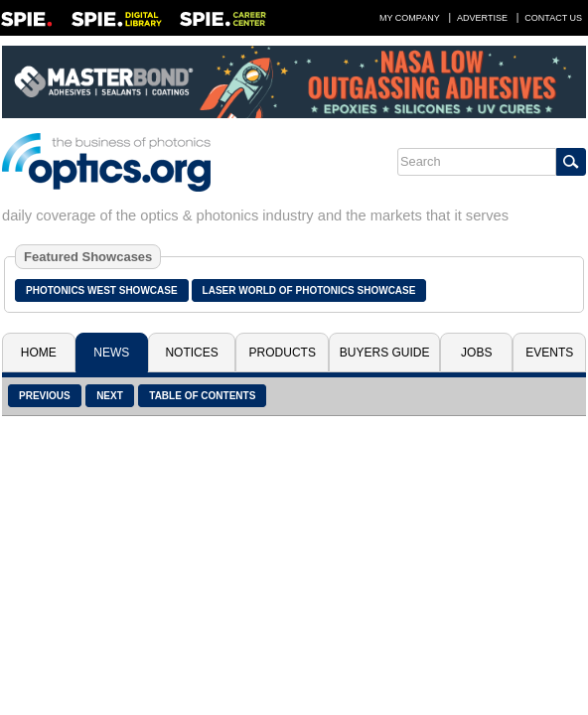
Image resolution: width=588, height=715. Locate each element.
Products (283, 353)
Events (549, 353)
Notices (191, 353)
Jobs (476, 353)
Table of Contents (202, 396)
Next (110, 396)
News (111, 353)
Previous (45, 396)
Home (39, 353)
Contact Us (553, 18)
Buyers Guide (385, 353)
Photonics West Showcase (102, 290)
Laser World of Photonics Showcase (309, 290)
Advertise (482, 18)
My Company (410, 18)
